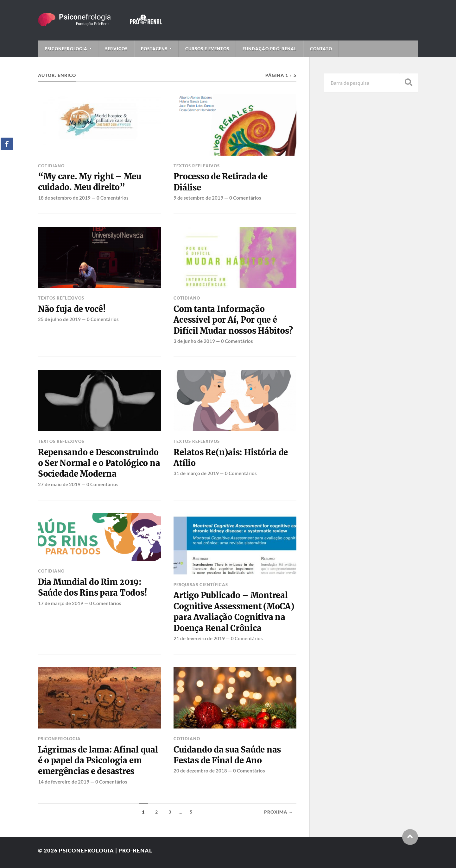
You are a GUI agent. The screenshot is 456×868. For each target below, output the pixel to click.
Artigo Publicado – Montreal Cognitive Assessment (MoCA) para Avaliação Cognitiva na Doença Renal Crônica (234, 612)
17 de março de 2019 (61, 603)
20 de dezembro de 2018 (200, 771)
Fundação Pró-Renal (270, 49)
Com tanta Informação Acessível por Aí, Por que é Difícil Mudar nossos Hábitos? (233, 320)
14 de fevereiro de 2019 (64, 782)
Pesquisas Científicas (201, 585)
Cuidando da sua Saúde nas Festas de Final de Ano (227, 755)
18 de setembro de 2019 (64, 198)
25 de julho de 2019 (59, 319)
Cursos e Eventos (207, 49)
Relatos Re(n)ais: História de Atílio (231, 458)
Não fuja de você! (72, 309)
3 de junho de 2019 (194, 341)
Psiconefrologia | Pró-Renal (106, 850)
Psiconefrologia (66, 49)
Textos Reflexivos (197, 166)
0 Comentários (113, 198)
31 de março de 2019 (196, 473)
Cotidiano (51, 166)
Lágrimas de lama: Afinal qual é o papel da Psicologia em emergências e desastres (98, 761)
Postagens (154, 49)
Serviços (116, 49)
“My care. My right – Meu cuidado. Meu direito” (90, 182)
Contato (321, 49)
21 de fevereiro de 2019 (199, 638)
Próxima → (279, 812)
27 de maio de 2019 (59, 484)
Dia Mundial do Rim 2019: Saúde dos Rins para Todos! (92, 587)
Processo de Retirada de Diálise (220, 182)
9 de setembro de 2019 (198, 198)
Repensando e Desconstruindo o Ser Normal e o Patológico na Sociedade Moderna (99, 463)
